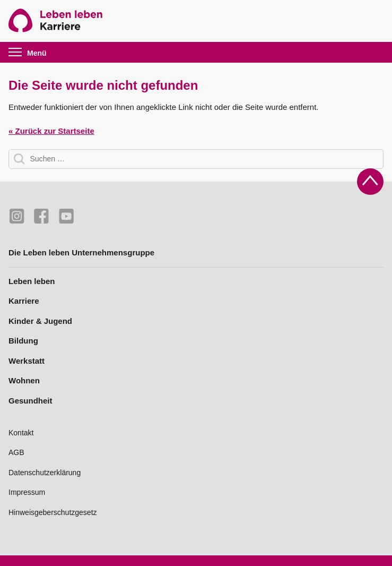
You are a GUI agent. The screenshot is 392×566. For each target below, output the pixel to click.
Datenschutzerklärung (45, 473)
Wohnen (24, 380)
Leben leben (32, 281)
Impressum (27, 492)
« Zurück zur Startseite (51, 131)
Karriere (24, 301)
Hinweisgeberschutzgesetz (53, 512)
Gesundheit (31, 401)
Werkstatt (27, 361)
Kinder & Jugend (40, 321)
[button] (35, 52)
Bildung (23, 341)
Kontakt (21, 433)
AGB (16, 452)
